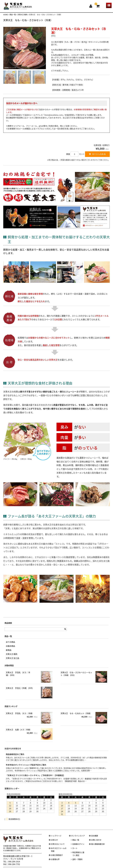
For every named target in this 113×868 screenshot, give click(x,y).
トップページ (56, 838)
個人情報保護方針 (98, 847)
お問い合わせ (96, 842)
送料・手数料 (77, 862)
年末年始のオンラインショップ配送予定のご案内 (26, 767)
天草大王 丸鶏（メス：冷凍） (19, 732)
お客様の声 (55, 862)
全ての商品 (10, 644)
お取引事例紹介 (57, 858)
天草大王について (58, 847)
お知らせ (54, 842)
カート (75, 851)
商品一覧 (76, 842)
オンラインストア (78, 838)
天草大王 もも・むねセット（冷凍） (76, 716)
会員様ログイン (78, 847)
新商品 (9, 652)
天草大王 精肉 (12, 656)
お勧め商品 (10, 648)
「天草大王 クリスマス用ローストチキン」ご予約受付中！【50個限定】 (35, 778)
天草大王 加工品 (12, 661)
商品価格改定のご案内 (15, 757)
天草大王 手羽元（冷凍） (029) (19, 690)
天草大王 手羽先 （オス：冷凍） (20, 716)
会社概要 (95, 838)
